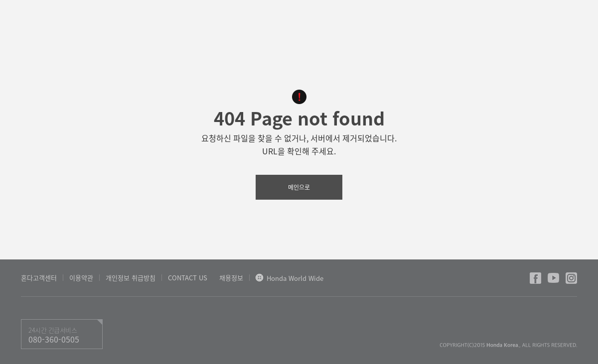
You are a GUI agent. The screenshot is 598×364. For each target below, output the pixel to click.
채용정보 (231, 278)
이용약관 (81, 278)
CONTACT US (188, 278)
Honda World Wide (295, 278)
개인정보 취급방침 (131, 278)
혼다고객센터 (39, 278)
